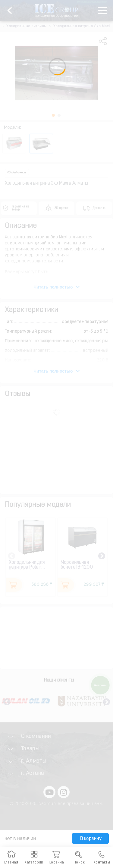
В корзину (90, 839)
